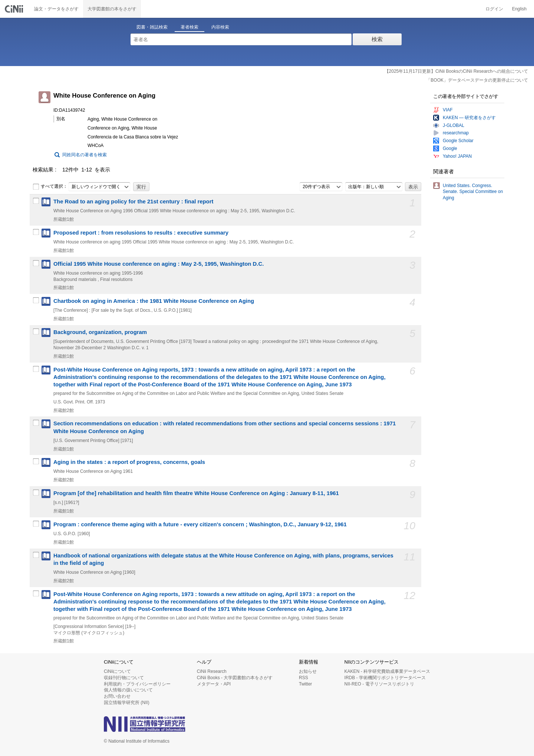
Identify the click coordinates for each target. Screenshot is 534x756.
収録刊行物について (124, 678)
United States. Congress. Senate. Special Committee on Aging (473, 192)
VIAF (448, 110)
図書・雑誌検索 (152, 27)
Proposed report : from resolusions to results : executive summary (141, 233)
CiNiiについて (117, 671)
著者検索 (189, 27)
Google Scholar (458, 141)
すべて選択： (50, 187)
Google (450, 148)
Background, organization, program (100, 332)
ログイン (494, 9)
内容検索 (220, 27)
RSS (304, 678)
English (519, 9)
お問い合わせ (117, 696)
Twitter (305, 684)
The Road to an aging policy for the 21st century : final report (133, 202)
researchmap (456, 133)
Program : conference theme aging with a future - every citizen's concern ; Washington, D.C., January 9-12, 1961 (200, 524)
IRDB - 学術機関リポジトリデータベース (385, 678)
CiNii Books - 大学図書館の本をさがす (235, 678)
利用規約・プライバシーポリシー (137, 684)
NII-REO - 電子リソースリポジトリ (379, 684)
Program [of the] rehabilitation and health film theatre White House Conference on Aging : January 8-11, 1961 (196, 493)
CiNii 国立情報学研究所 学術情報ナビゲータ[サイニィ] (15, 9)
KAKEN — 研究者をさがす (469, 118)
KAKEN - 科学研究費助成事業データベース (387, 671)
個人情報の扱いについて (128, 690)
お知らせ (308, 671)
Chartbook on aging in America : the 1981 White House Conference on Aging (154, 301)
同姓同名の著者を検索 (85, 155)
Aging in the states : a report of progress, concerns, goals (129, 462)
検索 (377, 39)
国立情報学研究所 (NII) (127, 703)
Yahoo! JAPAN (457, 156)
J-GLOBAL (454, 125)
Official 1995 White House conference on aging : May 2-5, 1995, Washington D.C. (159, 264)
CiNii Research (212, 671)
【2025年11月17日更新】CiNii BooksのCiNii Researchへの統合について (456, 71)
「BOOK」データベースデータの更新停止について (477, 80)
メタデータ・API (214, 684)
